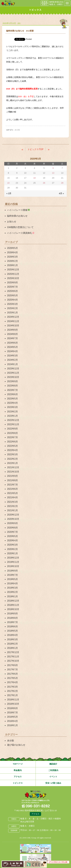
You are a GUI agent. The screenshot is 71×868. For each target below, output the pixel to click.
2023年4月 (12, 403)
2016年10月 (13, 704)
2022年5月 (12, 446)
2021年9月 (12, 476)
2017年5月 (12, 678)
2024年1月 (12, 364)
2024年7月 (12, 338)
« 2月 (9, 193)
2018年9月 (12, 614)
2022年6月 (12, 442)
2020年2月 (12, 549)
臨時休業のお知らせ (17, 216)
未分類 (10, 741)
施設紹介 (53, 764)
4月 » (61, 193)
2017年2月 (12, 691)
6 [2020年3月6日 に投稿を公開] (53, 168)
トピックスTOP (35, 149)
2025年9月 (12, 283)
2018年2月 (12, 644)
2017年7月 (12, 670)
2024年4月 (12, 351)
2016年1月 (12, 725)
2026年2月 (12, 261)
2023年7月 (12, 390)
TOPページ (18, 764)
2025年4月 (12, 300)
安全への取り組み (53, 783)
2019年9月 (12, 571)
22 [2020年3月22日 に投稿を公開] (8, 183)
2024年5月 (12, 347)
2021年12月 (13, 467)
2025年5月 (12, 295)
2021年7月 (12, 485)
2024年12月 (13, 317)
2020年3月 (12, 545)
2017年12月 (13, 652)
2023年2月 (12, 412)
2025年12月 (13, 270)
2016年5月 (12, 717)
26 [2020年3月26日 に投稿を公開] (44, 183)
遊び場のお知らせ (16, 745)
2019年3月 (12, 588)
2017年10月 (13, 661)
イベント (53, 777)
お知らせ (12, 222)
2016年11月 (13, 700)
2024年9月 (12, 330)
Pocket (29, 39)
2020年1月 (12, 553)
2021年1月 (12, 510)
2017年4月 (12, 682)
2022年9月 (12, 429)
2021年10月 (13, 472)
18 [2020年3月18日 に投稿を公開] (34, 178)
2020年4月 (12, 540)
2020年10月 (13, 519)
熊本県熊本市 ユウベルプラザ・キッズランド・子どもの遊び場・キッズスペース (8, 3)
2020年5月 (12, 536)
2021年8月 (12, 480)
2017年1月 (12, 695)
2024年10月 (13, 326)
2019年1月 (12, 596)
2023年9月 (12, 381)
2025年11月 (13, 274)
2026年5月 (12, 248)
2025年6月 (12, 291)
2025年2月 (12, 308)
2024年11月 (13, 321)
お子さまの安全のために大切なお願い (58, 862)
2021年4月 (12, 497)
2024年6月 (12, 343)
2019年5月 (12, 579)
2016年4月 (12, 721)
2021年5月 (12, 493)
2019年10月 (13, 566)
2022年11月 (13, 424)
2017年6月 (12, 674)
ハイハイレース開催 (18, 210)
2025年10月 (13, 278)
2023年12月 (13, 369)
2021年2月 (12, 506)
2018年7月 (12, 622)
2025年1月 (12, 313)
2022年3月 (12, 454)
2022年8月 (12, 433)
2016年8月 (12, 708)
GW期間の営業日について (20, 227)
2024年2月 (12, 360)
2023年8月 (12, 386)
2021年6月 (12, 489)
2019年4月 (12, 583)
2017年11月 (13, 657)
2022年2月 (12, 459)
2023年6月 (12, 394)
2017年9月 (12, 665)
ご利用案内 (53, 770)
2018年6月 (12, 627)
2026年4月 (12, 252)
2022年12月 (13, 420)
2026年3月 (12, 257)
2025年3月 (12, 304)
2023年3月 (12, 407)
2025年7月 (12, 287)
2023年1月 (12, 416)
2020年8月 (12, 528)
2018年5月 (12, 631)
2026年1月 (12, 265)
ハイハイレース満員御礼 (21, 233)
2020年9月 (12, 523)
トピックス (18, 783)
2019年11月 (13, 562)
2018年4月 (12, 635)
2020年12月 (13, 515)
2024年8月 (12, 334)
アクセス (18, 777)
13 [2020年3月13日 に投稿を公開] (53, 173)
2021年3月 (12, 502)
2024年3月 (12, 356)
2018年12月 (13, 601)
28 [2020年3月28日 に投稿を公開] (62, 183)
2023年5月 (12, 399)
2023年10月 (13, 377)
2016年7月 (12, 713)
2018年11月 (13, 605)
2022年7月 (12, 437)
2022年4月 (12, 450)
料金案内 (18, 770)
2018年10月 (13, 609)
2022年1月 (12, 463)
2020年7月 (12, 532)
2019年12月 (13, 558)
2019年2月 (12, 592)
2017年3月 (12, 687)
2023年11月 (13, 373)
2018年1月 (12, 648)
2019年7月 (12, 575)
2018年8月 (12, 618)
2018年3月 (12, 639)
